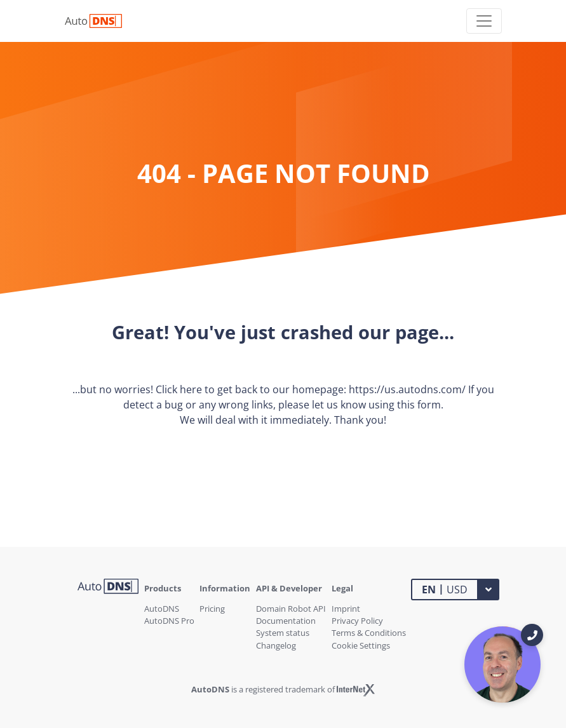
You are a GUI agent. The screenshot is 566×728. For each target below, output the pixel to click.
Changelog (276, 645)
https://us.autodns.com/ (407, 389)
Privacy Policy (357, 621)
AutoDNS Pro (169, 621)
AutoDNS (162, 609)
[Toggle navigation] (484, 21)
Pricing (212, 609)
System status (283, 633)
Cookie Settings (361, 645)
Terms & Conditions (369, 633)
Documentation (286, 621)
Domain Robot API (291, 609)
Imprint (346, 609)
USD (445, 589)
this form (419, 405)
